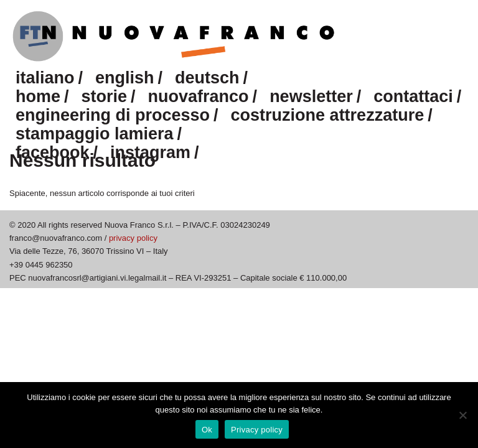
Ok (207, 430)
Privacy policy (257, 430)
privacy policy (133, 238)
